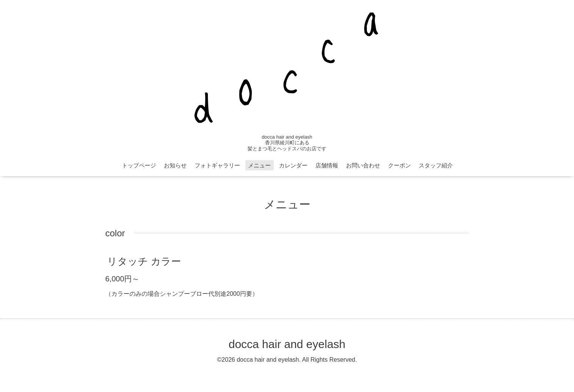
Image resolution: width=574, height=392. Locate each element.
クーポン (399, 165)
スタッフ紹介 (436, 165)
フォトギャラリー (217, 165)
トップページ (139, 165)
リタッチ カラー (144, 261)
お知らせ (175, 165)
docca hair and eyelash (287, 344)
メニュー (259, 165)
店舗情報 (327, 165)
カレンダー (293, 165)
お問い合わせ (363, 165)
